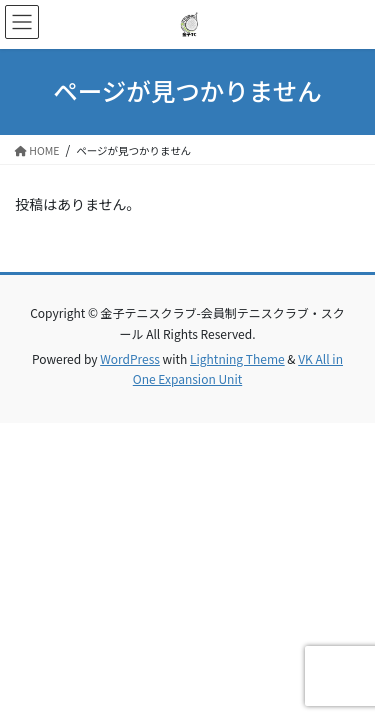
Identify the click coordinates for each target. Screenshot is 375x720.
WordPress (130, 358)
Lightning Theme (237, 358)
